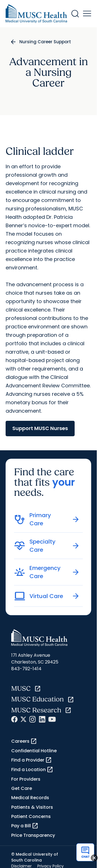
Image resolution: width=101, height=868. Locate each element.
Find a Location (32, 770)
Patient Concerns (31, 816)
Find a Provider (32, 760)
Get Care (22, 788)
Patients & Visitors (32, 807)
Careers (24, 741)
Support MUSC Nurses (40, 428)
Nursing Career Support (45, 42)
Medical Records (30, 798)
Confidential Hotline (34, 751)
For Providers (26, 779)
